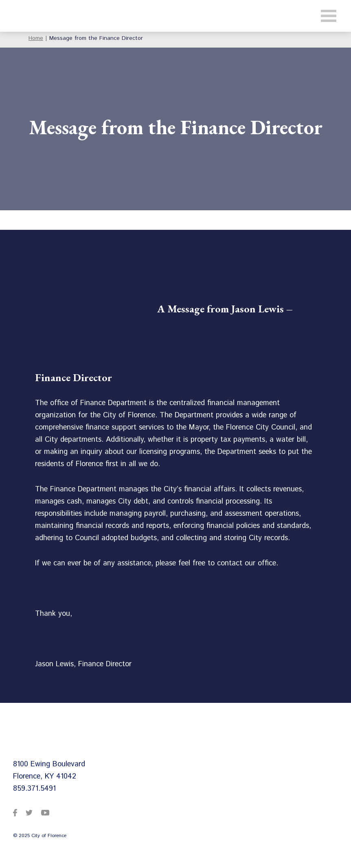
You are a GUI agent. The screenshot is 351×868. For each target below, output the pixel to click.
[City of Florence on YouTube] (45, 812)
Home (36, 38)
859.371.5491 (34, 789)
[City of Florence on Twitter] (29, 812)
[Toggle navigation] (329, 16)
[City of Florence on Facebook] (15, 812)
